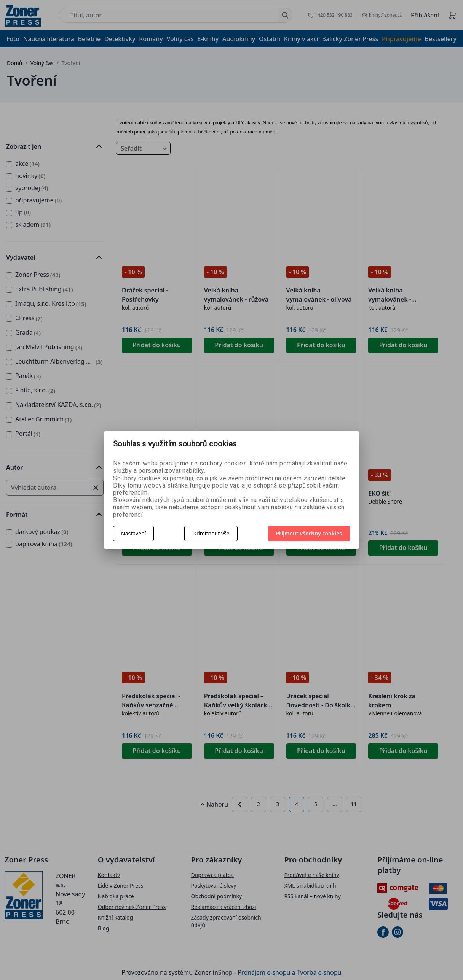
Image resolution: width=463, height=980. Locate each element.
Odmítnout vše (211, 533)
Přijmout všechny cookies (309, 533)
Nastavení (133, 533)
